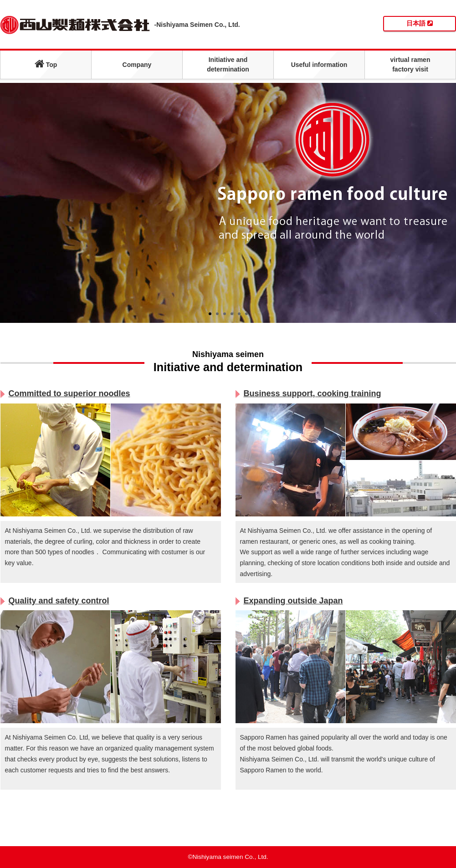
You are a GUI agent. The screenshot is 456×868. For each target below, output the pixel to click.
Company (137, 65)
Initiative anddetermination (228, 64)
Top (46, 64)
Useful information (319, 65)
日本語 (420, 23)
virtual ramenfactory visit (410, 64)
